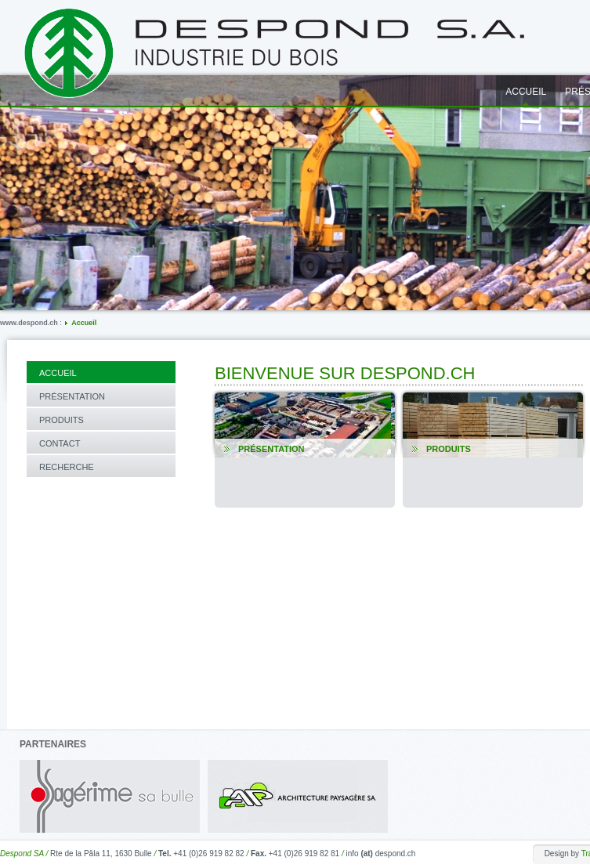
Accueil (84, 323)
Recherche (67, 467)
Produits (62, 420)
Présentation (72, 396)
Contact (60, 443)
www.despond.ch (29, 323)
